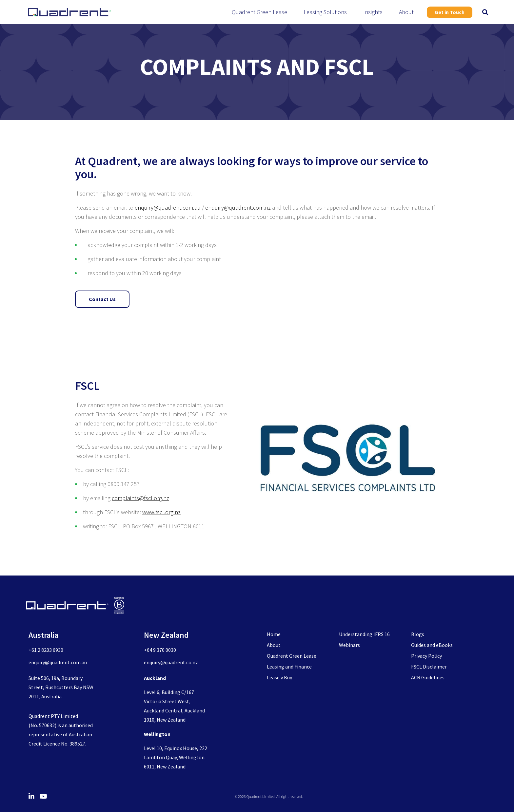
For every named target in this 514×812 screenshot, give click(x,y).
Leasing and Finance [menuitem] (289, 667)
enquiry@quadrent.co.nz (171, 662)
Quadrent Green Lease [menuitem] (292, 656)
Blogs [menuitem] (418, 634)
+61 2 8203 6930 (46, 650)
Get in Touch (450, 12)
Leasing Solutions (325, 12)
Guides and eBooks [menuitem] (432, 645)
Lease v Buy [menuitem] (279, 677)
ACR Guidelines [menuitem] (428, 677)
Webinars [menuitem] (349, 645)
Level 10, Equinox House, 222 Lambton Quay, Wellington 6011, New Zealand (176, 757)
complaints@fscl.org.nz (140, 498)
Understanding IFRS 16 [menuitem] (364, 634)
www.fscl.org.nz (161, 512)
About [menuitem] (274, 645)
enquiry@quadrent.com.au (168, 208)
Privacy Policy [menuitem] (426, 656)
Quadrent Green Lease (259, 12)
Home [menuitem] (274, 634)
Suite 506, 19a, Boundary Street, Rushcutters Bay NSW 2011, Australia (61, 687)
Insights (373, 12)
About (406, 12)
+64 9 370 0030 (160, 650)
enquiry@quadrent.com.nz (238, 208)
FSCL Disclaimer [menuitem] (429, 667)
